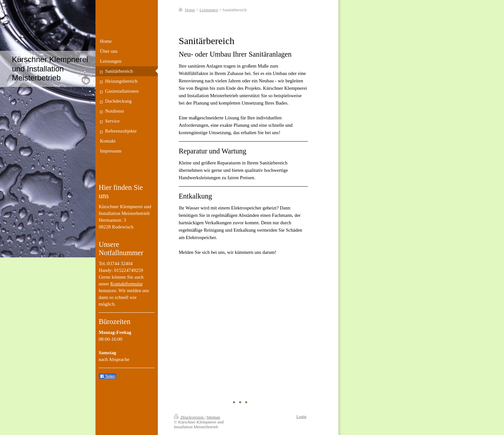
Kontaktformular (126, 284)
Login (301, 416)
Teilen (108, 376)
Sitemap (213, 417)
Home (190, 10)
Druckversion (189, 417)
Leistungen (209, 10)
